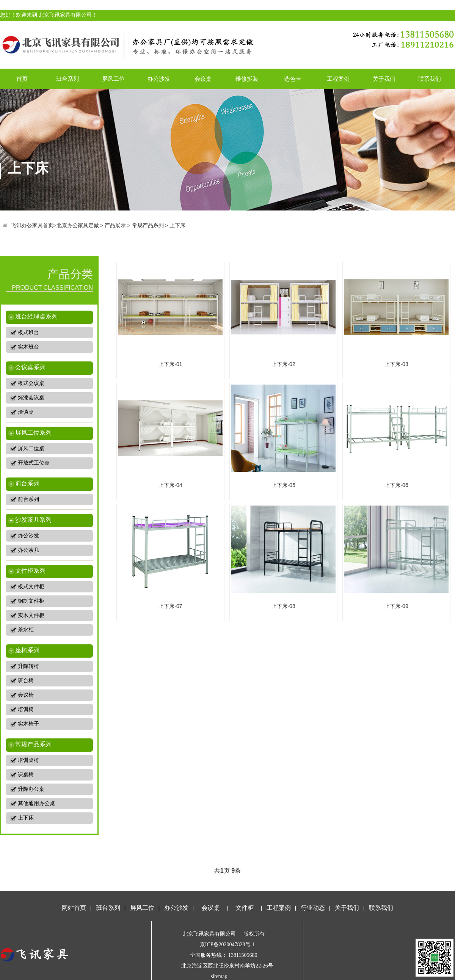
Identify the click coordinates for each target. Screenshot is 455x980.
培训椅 (26, 709)
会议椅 (26, 695)
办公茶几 (28, 550)
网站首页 (74, 908)
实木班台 (28, 347)
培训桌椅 (28, 760)
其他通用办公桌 (36, 803)
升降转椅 (28, 666)
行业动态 (313, 908)
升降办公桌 (31, 789)
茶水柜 (26, 630)
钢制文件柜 (31, 601)
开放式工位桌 (34, 463)
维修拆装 (247, 79)
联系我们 (430, 79)
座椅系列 (27, 650)
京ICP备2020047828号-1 (227, 945)
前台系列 (27, 483)
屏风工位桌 (31, 448)
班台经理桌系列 (36, 316)
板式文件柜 (31, 587)
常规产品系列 (148, 225)
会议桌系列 (30, 367)
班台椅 (26, 681)
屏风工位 (113, 79)
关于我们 (384, 79)
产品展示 (115, 225)
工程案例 (338, 79)
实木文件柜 (31, 615)
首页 (22, 79)
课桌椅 (26, 775)
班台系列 (67, 79)
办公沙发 (159, 79)
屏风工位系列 (33, 433)
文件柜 (245, 908)
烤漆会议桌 (31, 398)
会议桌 (203, 79)
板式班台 (28, 332)
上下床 (177, 225)
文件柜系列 (30, 571)
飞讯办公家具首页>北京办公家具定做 (55, 225)
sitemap (219, 976)
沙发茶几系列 (33, 520)
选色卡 (293, 79)
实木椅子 (28, 724)
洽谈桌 (26, 412)
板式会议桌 (31, 383)
